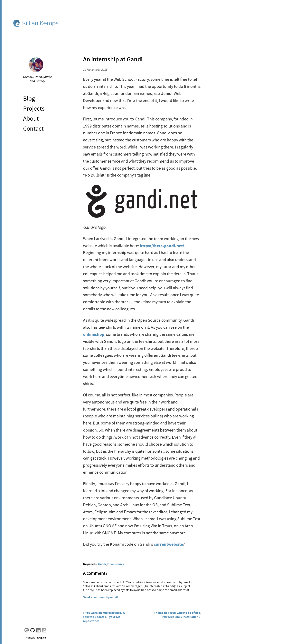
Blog (29, 99)
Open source (116, 564)
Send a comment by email (100, 597)
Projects (34, 109)
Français (30, 637)
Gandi (102, 564)
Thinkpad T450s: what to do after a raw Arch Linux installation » (177, 615)
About (31, 119)
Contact (33, 129)
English (42, 637)
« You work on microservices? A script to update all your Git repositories (104, 617)
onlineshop (94, 334)
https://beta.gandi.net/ (162, 246)
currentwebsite (168, 544)
